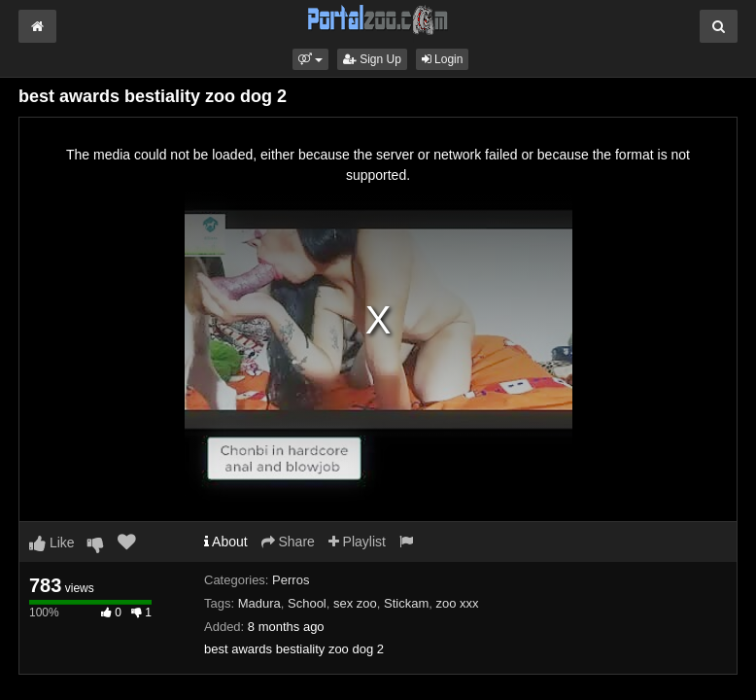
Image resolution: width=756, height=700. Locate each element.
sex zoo (355, 603)
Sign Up (372, 59)
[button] (310, 59)
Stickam (406, 603)
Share (288, 542)
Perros (291, 580)
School (307, 603)
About (226, 542)
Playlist (357, 542)
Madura (259, 603)
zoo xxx (458, 603)
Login (443, 59)
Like (52, 542)
